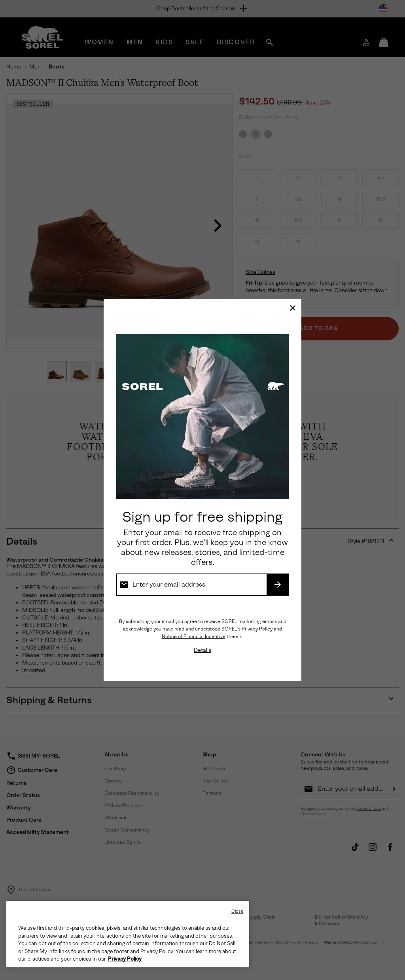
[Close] (293, 308)
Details (202, 650)
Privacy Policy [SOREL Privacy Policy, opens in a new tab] (125, 959)
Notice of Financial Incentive (194, 636)
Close (238, 911)
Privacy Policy (257, 629)
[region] (128, 934)
